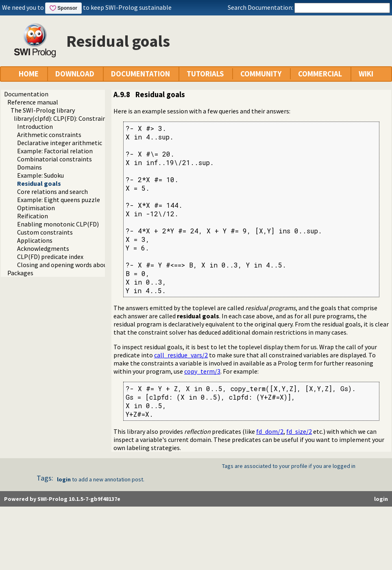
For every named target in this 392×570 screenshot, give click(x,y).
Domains (29, 167)
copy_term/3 (202, 371)
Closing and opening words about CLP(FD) (75, 265)
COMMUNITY (261, 74)
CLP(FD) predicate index (50, 257)
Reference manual (33, 102)
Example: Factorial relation (55, 151)
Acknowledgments (43, 248)
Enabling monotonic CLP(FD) (58, 224)
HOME (29, 74)
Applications (35, 240)
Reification (33, 216)
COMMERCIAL (320, 74)
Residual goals (39, 183)
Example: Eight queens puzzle (59, 200)
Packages (20, 273)
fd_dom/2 (270, 431)
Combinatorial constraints (54, 159)
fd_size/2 (299, 431)
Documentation (26, 94)
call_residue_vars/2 (181, 355)
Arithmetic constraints (49, 135)
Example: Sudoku (40, 175)
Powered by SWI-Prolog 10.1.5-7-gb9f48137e (62, 499)
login (64, 479)
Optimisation (36, 208)
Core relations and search (52, 191)
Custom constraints (45, 232)
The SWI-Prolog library (43, 110)
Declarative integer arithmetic (60, 143)
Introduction (35, 126)
